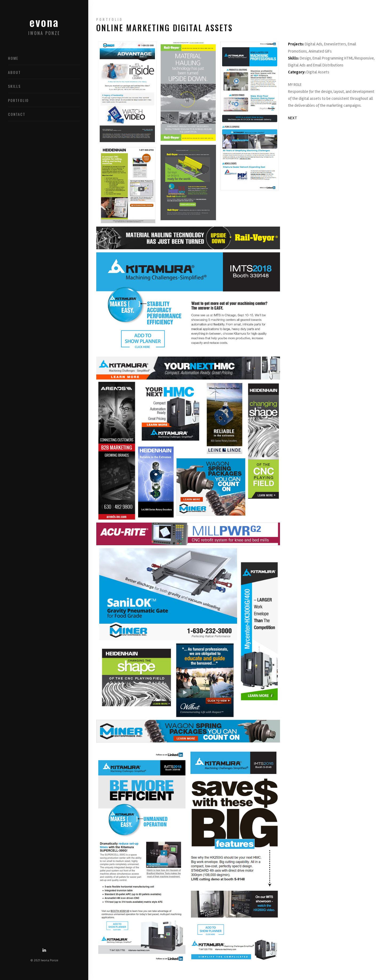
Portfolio (18, 100)
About (14, 72)
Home (13, 58)
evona (44, 27)
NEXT (293, 118)
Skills (14, 86)
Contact (17, 114)
